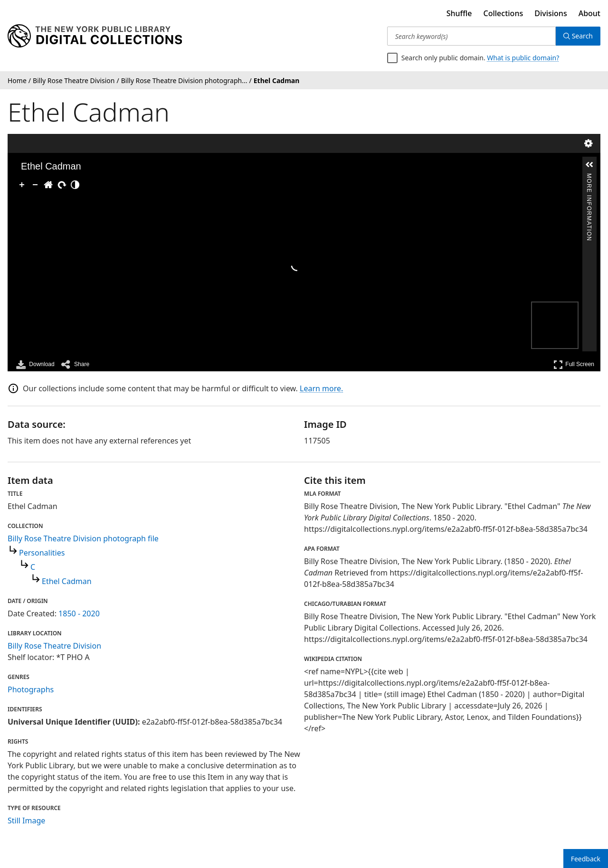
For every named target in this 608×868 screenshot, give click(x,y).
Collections (503, 13)
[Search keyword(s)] (471, 36)
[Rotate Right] (62, 185)
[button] (589, 165)
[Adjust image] (75, 185)
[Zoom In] (22, 185)
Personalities (42, 553)
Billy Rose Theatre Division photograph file (83, 538)
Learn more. (321, 388)
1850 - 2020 (79, 613)
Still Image (26, 821)
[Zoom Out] (35, 185)
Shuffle (459, 13)
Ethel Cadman (67, 581)
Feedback (586, 859)
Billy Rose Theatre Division (54, 646)
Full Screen (574, 364)
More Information (589, 177)
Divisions (551, 13)
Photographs (31, 689)
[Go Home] (48, 185)
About (589, 13)
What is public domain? (523, 58)
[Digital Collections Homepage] (95, 36)
